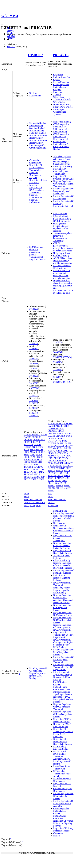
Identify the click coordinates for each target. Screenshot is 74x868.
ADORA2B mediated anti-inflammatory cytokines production (63, 261)
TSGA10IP (53, 478)
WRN (64, 480)
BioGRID (11, 46)
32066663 (35, 388)
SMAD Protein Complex (60, 683)
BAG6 (57, 426)
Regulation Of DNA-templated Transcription (36, 168)
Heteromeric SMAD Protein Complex (62, 725)
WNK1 (58, 480)
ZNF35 (67, 485)
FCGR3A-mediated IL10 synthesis (62, 267)
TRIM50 (28, 474)
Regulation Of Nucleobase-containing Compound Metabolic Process (64, 529)
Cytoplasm (58, 75)
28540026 (34, 358)
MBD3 (64, 453)
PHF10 (27, 457)
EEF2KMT (53, 438)
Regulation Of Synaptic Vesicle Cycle (63, 178)
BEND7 (37, 435)
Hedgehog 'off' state (62, 253)
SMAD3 (52, 471)
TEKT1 (27, 469)
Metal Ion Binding (37, 133)
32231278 (34, 408)
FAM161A (53, 441)
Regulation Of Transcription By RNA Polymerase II (63, 635)
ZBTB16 (52, 483)
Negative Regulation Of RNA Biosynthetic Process (63, 714)
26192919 (34, 363)
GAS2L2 (60, 443)
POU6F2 (28, 459)
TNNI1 (33, 472)
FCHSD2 (52, 443)
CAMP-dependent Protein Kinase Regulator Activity (62, 137)
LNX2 (27, 452)
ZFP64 (44, 477)
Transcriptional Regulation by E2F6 (38, 258)
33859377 (34, 349)
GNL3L (51, 446)
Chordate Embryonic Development (63, 790)
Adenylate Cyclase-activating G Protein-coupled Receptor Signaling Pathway (63, 160)
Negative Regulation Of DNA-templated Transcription (36, 189)
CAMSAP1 (53, 428)
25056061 (34, 413)
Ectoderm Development (35, 174)
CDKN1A (52, 433)
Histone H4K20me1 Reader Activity (38, 142)
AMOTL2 (28, 435)
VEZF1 (51, 480)
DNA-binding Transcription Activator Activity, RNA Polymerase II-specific (62, 759)
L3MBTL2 (35, 55)
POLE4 (65, 458)
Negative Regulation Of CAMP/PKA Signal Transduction (63, 184)
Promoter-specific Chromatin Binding (38, 147)
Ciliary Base (59, 97)
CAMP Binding (60, 142)
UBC (67, 478)
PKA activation (60, 213)
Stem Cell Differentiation (36, 196)
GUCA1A (52, 448)
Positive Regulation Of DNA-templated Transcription (63, 660)
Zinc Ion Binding (37, 128)
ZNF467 (32, 479)
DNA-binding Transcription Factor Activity (62, 774)
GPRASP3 (38, 447)
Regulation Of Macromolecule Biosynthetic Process (63, 741)
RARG (59, 466)
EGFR (61, 438)
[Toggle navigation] (2, 24)
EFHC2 (27, 442)
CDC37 (61, 431)
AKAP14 (59, 423)
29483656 (34, 415)
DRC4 (42, 440)
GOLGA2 (28, 447)
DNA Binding (59, 746)
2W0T (27, 506)
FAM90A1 (62, 441)
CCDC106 (36, 437)
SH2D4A (61, 468)
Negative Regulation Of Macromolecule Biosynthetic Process (63, 565)
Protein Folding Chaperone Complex (62, 688)
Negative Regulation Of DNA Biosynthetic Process (63, 620)
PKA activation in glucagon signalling (62, 217)
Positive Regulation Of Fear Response (63, 197)
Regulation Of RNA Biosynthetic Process (63, 552)
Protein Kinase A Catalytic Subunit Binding (61, 147)
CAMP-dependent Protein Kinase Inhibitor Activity (61, 127)
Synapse (57, 94)
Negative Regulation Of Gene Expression (38, 180)
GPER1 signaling (61, 256)
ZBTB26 (28, 477)
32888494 (67, 357)
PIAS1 (34, 457)
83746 (27, 493)
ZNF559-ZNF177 (64, 488)
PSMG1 (70, 463)
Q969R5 (41, 503)
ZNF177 (52, 485)
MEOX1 (42, 452)
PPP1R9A (52, 461)
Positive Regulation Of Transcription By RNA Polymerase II (63, 667)
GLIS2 (68, 443)
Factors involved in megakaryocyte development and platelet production (62, 274)
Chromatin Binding (38, 123)
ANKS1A (68, 423)
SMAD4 (60, 471)
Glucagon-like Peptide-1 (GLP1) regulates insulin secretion (61, 227)
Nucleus (33, 93)
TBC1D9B (38, 467)
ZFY (26, 479)
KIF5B (59, 451)
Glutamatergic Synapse (60, 113)
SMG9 (67, 471)
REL (33, 462)
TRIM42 (40, 472)
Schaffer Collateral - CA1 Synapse (62, 101)
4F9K (56, 506)
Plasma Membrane (62, 82)
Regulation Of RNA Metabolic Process (62, 720)
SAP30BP (52, 468)
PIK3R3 (57, 458)
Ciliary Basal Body (62, 560)
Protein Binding (36, 125)
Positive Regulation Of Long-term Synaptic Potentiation (63, 191)
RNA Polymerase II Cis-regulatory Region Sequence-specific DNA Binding (38, 673)
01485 (51, 496)
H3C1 (26, 449)
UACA (61, 478)
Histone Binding (37, 130)
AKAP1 (51, 423)
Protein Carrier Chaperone (60, 817)
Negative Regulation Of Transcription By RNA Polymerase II (62, 627)
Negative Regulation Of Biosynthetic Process (62, 608)
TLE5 (26, 472)
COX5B (68, 433)
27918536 (34, 401)
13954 (27, 496)
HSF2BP (39, 449)
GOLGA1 (60, 446)
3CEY (33, 506)
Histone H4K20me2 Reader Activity (38, 137)
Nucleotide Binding (62, 122)
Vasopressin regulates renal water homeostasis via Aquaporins (63, 237)
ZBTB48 (36, 477)
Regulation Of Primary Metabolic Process (63, 829)
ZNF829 (40, 479)
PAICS (39, 454)
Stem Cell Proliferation (35, 201)
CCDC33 (28, 440)
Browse (10, 31)
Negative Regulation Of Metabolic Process (63, 614)
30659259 (58, 377)
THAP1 (34, 469)
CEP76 (36, 440)
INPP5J (67, 448)
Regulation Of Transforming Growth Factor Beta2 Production (63, 733)
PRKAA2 (61, 461)
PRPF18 (62, 463)
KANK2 (52, 451)
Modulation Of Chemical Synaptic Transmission (62, 171)
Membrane (58, 92)
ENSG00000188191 (57, 500)
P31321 (51, 503)
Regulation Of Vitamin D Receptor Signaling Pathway (63, 823)
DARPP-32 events (61, 221)
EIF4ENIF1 (36, 442)
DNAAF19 (61, 436)
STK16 (57, 473)
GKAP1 (37, 445)
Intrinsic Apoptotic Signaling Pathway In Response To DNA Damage (63, 676)
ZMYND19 (61, 483)
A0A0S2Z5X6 (30, 503)
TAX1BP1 (28, 467)
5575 (50, 493)
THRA (67, 476)
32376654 (58, 342)
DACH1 (51, 436)
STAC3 (27, 464)
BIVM (44, 435)
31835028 (34, 344)
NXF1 (51, 458)
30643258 (34, 309)
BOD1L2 (64, 426)
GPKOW (69, 446)
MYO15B (59, 456)
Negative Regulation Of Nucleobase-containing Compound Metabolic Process (63, 599)
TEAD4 (60, 476)
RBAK (27, 462)
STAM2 (35, 464)
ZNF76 (51, 490)
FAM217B (29, 445)
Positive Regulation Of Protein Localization (63, 572)
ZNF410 (52, 488)
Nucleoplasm (35, 96)
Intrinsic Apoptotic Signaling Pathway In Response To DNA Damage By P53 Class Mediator (63, 697)
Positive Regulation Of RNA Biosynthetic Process (63, 652)
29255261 (34, 403)
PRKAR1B (61, 55)
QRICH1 (52, 466)
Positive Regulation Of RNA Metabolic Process (63, 796)
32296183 (11, 37)
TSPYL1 (36, 474)
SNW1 (51, 473)
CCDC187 (53, 431)
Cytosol (57, 80)
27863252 (58, 357)
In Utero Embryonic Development (62, 780)
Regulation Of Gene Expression (62, 785)
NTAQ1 (67, 456)
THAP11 (42, 469)
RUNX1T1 (68, 466)
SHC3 (69, 468)
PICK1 (40, 457)
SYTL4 (64, 473)
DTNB (69, 436)
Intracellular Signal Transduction (62, 767)
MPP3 (27, 454)
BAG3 (51, 426)
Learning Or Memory (63, 166)
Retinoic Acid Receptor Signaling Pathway (62, 578)
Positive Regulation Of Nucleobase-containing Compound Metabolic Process (64, 517)
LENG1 (51, 453)
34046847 (58, 352)
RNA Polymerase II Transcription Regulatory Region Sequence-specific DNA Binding (62, 588)
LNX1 (58, 453)
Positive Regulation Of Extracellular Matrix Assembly (63, 803)
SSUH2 (39, 462)
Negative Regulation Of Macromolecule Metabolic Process (62, 546)
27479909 (34, 396)
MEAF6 (34, 452)
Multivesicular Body (62, 77)
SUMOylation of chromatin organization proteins (37, 251)
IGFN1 (60, 448)
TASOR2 (52, 476)
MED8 (51, 456)
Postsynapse (59, 109)
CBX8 (61, 428)
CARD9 (27, 437)
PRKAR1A (53, 463)
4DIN (50, 506)
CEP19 (60, 433)
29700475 (34, 368)
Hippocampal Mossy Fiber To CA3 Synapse (63, 106)
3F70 (38, 506)
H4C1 (32, 449)
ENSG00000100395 (33, 500)
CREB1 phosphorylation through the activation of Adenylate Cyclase (63, 247)
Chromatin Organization (35, 161)
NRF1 (33, 454)
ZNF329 (60, 485)
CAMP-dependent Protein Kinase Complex (61, 87)
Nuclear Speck (60, 751)
